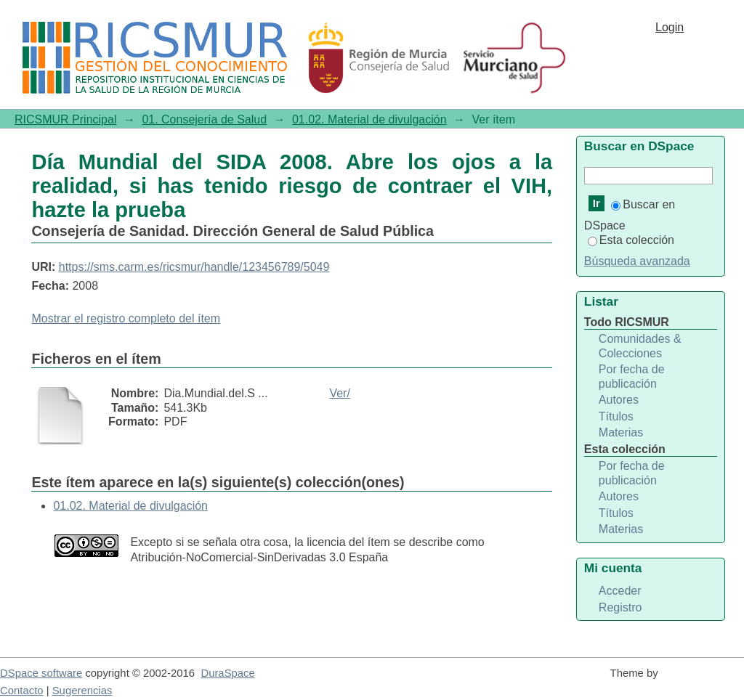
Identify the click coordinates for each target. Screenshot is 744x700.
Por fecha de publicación (632, 377)
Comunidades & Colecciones (640, 346)
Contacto (22, 691)
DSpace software (41, 673)
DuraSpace (227, 673)
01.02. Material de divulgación (369, 119)
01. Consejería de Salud (204, 119)
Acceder (620, 591)
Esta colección (631, 240)
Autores (619, 400)
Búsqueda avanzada (637, 261)
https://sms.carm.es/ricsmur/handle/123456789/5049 (194, 267)
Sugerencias (82, 691)
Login (670, 27)
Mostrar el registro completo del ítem (126, 318)
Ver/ (339, 393)
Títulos (616, 416)
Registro (620, 607)
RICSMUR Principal (65, 119)
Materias (621, 432)
